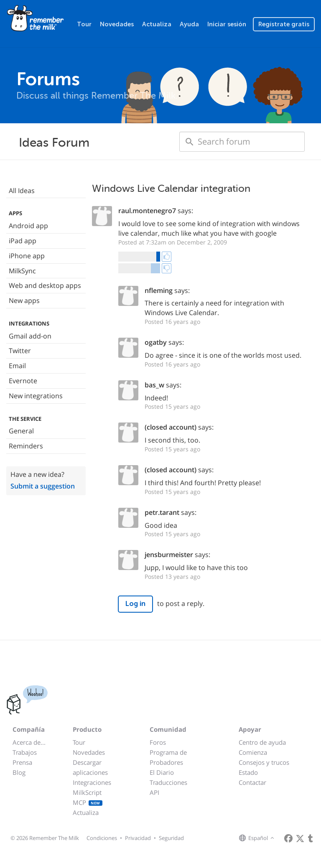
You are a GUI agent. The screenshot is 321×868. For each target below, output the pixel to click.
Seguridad (171, 838)
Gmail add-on (30, 336)
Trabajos (25, 752)
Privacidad (138, 838)
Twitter (20, 351)
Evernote (23, 381)
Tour (84, 24)
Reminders (26, 446)
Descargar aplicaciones (90, 767)
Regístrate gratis (284, 24)
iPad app (23, 241)
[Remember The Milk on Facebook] (288, 838)
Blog (19, 772)
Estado (248, 772)
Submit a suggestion (43, 486)
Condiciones (102, 838)
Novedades (117, 24)
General (21, 431)
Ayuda (189, 24)
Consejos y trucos (264, 762)
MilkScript (87, 792)
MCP (88, 802)
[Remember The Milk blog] (311, 838)
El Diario (162, 772)
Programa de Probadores (168, 757)
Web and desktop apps (45, 285)
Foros (158, 742)
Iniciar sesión (227, 24)
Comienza (253, 752)
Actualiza (157, 24)
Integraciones (92, 782)
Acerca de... (29, 742)
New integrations (36, 396)
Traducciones (168, 782)
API (154, 792)
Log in (135, 604)
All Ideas (22, 191)
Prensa (22, 762)
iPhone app (27, 256)
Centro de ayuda (262, 742)
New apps (24, 300)
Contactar (252, 782)
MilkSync (22, 271)
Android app (28, 226)
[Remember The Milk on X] (300, 838)
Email (17, 366)
